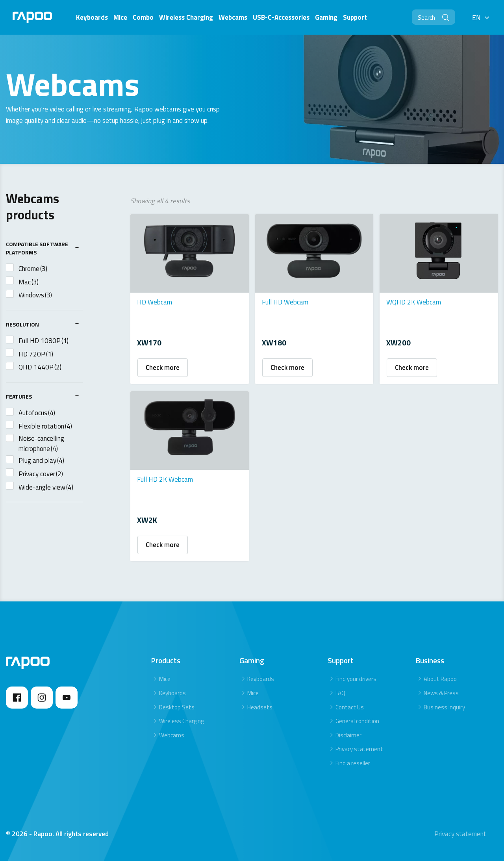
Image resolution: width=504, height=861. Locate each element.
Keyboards (172, 691)
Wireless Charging (181, 719)
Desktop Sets (177, 706)
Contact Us (350, 706)
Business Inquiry (444, 706)
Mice (165, 678)
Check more (163, 367)
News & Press (441, 691)
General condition (357, 719)
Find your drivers (356, 678)
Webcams (172, 734)
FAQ (340, 691)
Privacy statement (359, 748)
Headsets (260, 706)
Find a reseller (353, 762)
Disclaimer (348, 734)
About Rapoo (440, 678)
